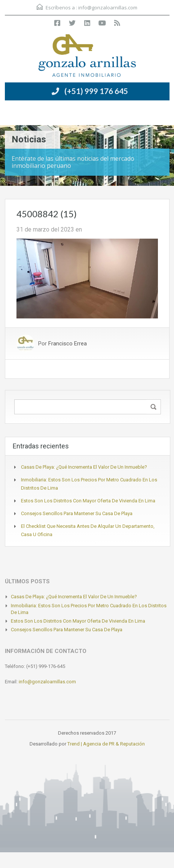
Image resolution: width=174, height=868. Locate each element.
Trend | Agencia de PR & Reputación (106, 744)
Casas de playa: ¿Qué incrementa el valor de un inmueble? (84, 467)
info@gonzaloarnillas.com (108, 7)
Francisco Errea (68, 344)
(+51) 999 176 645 (96, 91)
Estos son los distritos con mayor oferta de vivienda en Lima (88, 501)
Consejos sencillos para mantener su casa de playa (77, 513)
